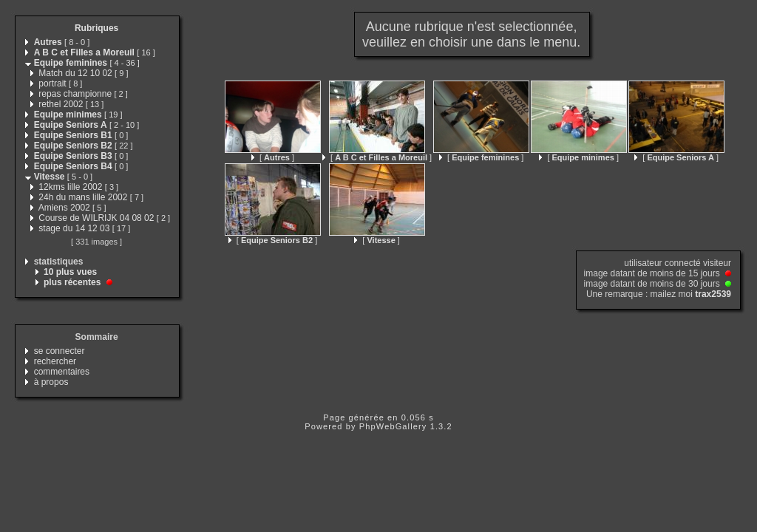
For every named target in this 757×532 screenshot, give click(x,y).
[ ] (273, 157)
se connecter (60, 351)
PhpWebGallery (393, 426)
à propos (51, 382)
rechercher (55, 361)
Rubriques (96, 28)
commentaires (62, 372)
